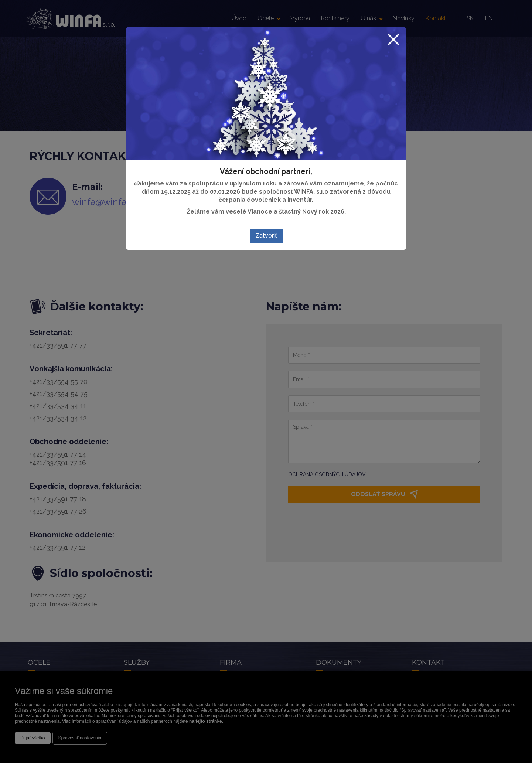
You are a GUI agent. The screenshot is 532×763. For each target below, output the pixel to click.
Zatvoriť (266, 236)
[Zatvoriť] (396, 37)
